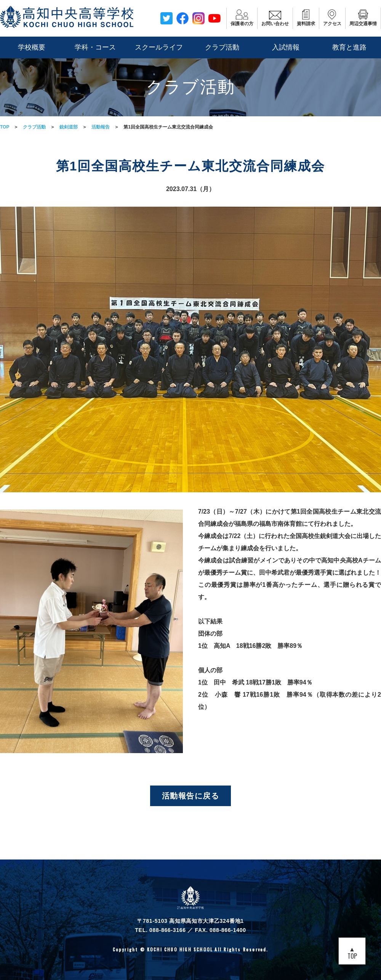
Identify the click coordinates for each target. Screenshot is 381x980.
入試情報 (286, 47)
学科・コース (95, 47)
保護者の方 (242, 18)
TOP (5, 127)
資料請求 (306, 18)
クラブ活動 (222, 47)
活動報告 (101, 127)
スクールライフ (159, 47)
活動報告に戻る (191, 796)
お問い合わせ (275, 18)
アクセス (332, 18)
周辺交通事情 (363, 18)
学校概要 (32, 47)
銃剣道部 (69, 127)
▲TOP (352, 952)
